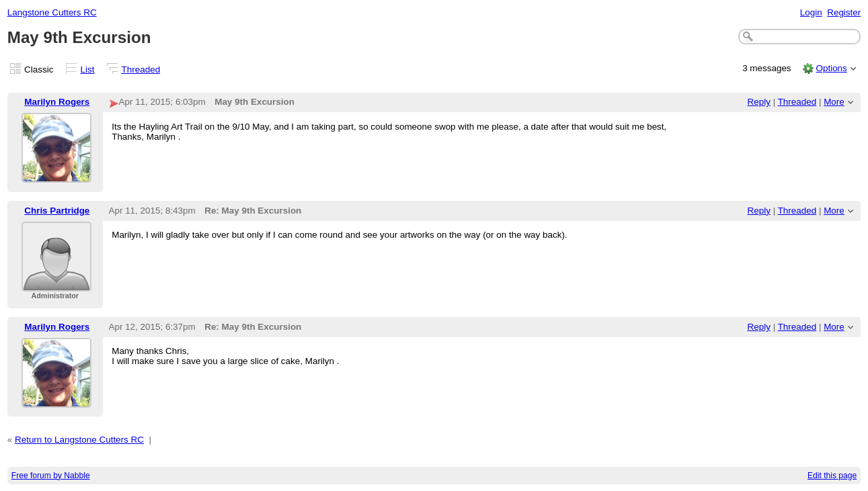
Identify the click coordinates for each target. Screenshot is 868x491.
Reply (759, 102)
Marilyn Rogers (57, 102)
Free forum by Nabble (51, 476)
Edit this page (832, 476)
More (834, 102)
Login (811, 12)
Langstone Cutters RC (52, 12)
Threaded (141, 70)
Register (844, 12)
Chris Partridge (57, 211)
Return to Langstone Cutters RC (79, 440)
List (88, 70)
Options (831, 68)
